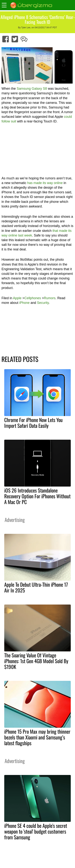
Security (43, 303)
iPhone (24, 303)
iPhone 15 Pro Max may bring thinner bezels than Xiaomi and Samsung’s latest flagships (37, 737)
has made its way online (45, 183)
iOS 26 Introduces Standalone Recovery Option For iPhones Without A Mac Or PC (37, 496)
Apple (17, 298)
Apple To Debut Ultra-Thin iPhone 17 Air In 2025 (36, 587)
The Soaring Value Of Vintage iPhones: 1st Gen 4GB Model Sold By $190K (36, 661)
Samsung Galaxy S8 (32, 89)
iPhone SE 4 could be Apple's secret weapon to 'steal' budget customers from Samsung (36, 831)
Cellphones (33, 298)
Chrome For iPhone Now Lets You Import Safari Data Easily (33, 423)
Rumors (50, 298)
